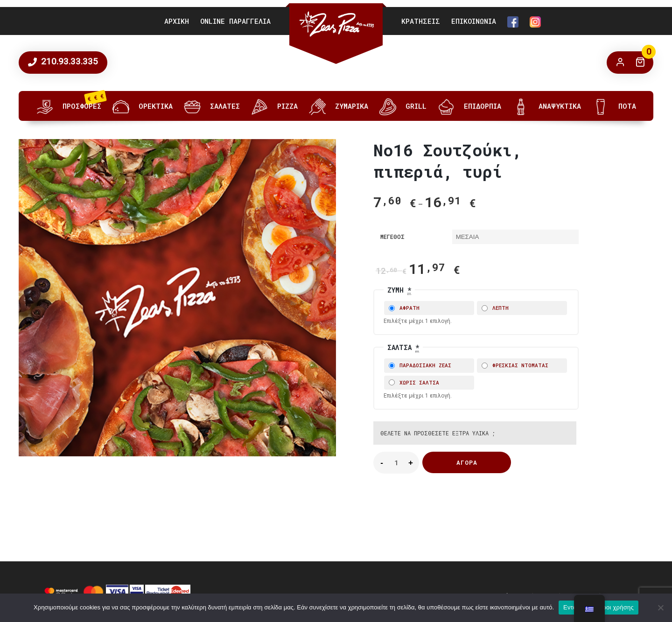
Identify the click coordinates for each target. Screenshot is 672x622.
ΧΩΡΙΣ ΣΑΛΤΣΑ (414, 382)
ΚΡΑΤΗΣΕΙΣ (421, 21)
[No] (660, 608)
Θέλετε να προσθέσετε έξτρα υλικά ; (438, 433)
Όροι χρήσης (616, 607)
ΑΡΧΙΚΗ (177, 21)
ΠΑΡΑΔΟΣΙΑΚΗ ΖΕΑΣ (420, 365)
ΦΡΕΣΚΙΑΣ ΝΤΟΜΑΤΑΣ (515, 365)
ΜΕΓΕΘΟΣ (392, 237)
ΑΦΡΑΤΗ (404, 308)
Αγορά (467, 462)
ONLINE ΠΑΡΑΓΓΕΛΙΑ (235, 21)
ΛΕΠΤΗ (495, 308)
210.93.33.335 (68, 61)
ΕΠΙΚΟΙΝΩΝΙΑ (474, 21)
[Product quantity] (396, 462)
